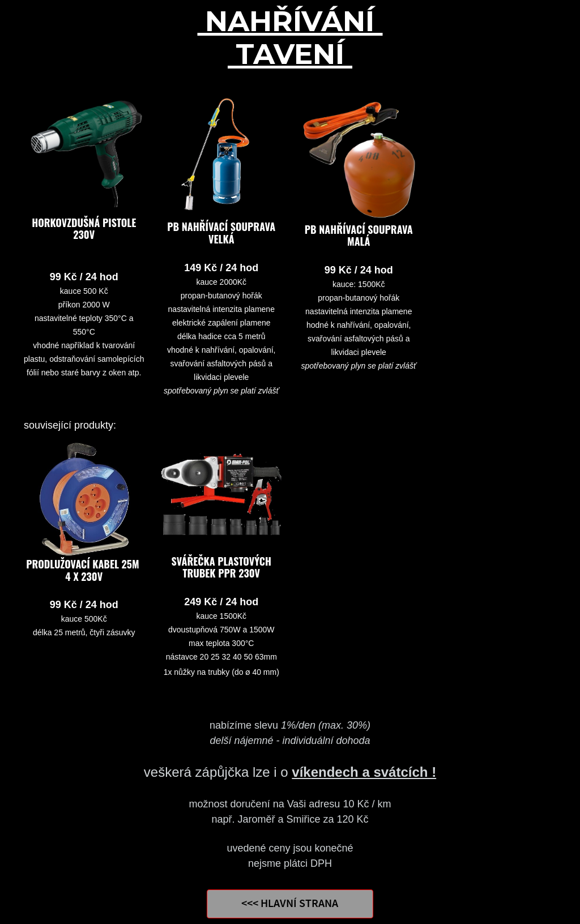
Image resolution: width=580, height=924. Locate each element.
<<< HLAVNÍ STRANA (290, 904)
